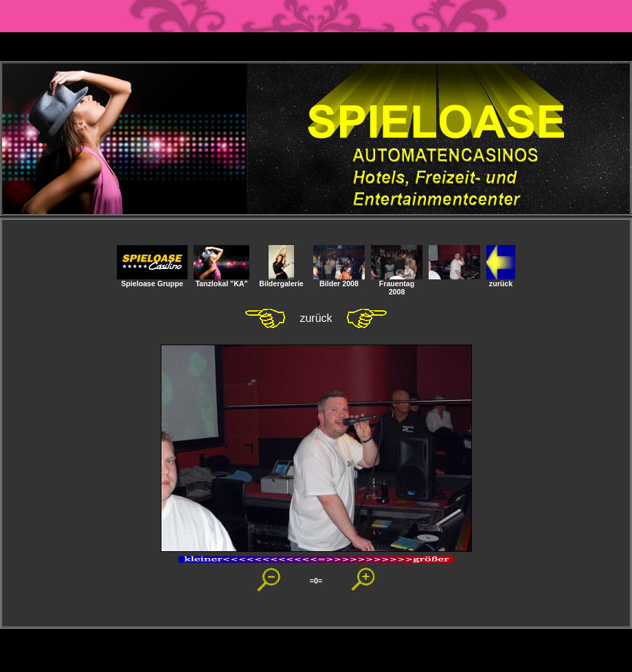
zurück (501, 280)
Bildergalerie (281, 280)
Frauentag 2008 (397, 284)
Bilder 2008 (339, 280)
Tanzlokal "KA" (222, 280)
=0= (316, 581)
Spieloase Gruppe (152, 280)
